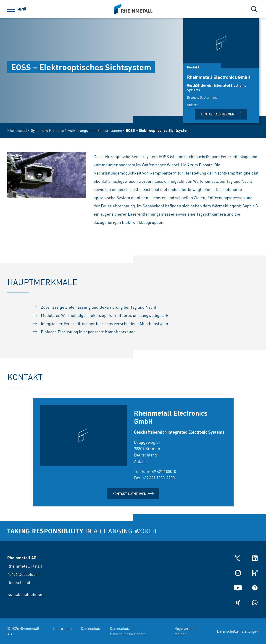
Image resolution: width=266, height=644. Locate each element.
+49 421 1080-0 (163, 471)
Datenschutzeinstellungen (238, 631)
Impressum (62, 628)
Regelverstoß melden (185, 631)
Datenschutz (91, 628)
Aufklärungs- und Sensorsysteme (95, 130)
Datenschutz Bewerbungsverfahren (128, 631)
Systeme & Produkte (47, 130)
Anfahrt (192, 104)
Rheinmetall (17, 130)
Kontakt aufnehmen (221, 114)
